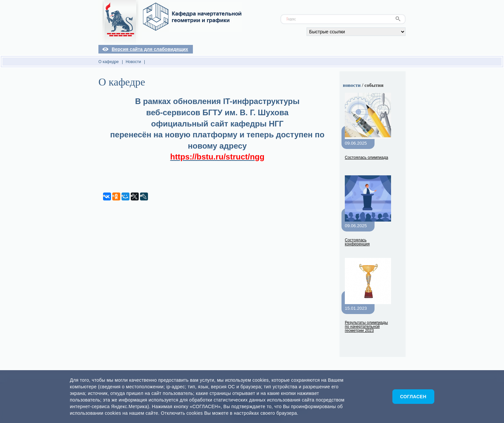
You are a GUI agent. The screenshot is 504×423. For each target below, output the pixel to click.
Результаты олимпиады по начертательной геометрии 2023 (366, 327)
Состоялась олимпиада (366, 158)
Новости (133, 62)
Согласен (413, 397)
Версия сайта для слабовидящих (150, 49)
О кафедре (109, 62)
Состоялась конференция (357, 242)
